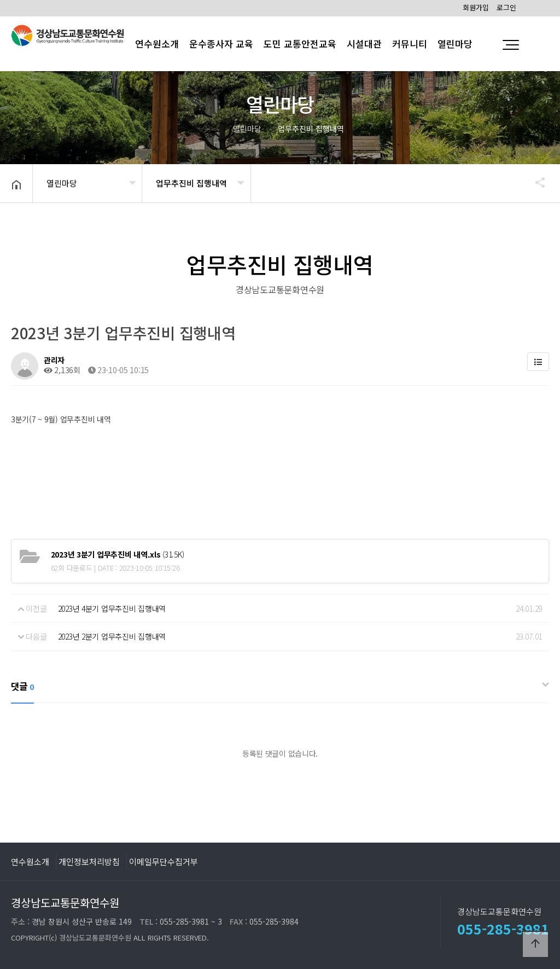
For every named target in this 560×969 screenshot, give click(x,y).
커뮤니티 (410, 43)
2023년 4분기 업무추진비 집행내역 (112, 608)
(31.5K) (118, 554)
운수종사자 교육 (221, 43)
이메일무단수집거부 (164, 861)
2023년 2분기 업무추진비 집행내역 (112, 636)
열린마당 (455, 43)
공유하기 (535, 182)
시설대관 (364, 43)
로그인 (506, 7)
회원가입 (476, 7)
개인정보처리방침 (89, 861)
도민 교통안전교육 (300, 43)
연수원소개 (30, 861)
